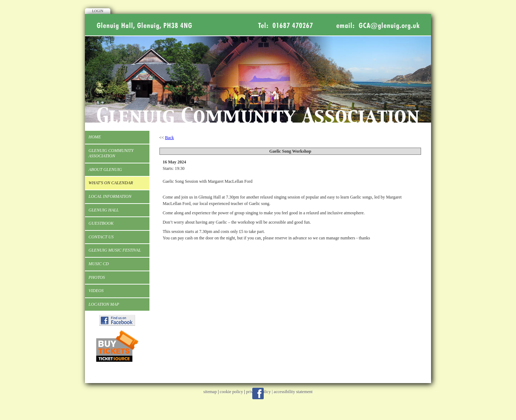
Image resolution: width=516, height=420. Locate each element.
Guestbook (101, 223)
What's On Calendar (111, 183)
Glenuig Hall (104, 210)
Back (170, 138)
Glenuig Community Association (111, 153)
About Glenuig (105, 170)
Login (98, 11)
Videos (96, 291)
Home (95, 137)
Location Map (104, 304)
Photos (97, 277)
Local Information (110, 196)
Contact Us (101, 237)
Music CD (99, 264)
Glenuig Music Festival (115, 250)
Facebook (258, 393)
